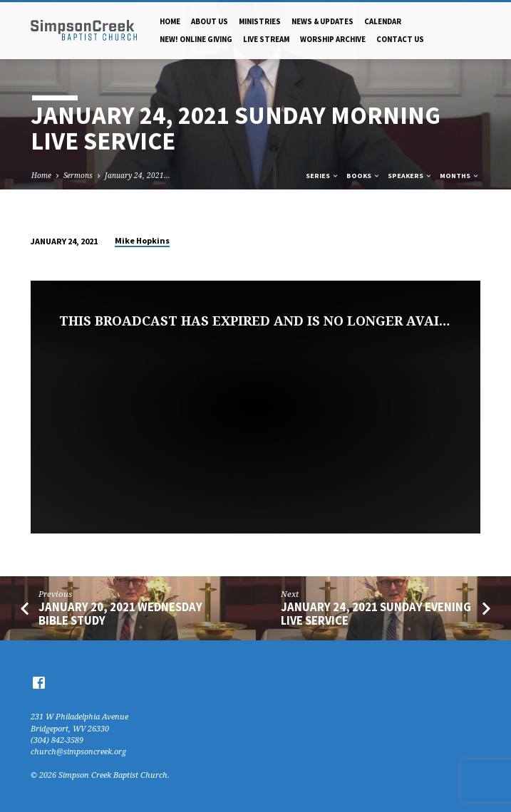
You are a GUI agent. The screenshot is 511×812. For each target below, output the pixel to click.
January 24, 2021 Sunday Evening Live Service (376, 614)
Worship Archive (333, 39)
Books (363, 176)
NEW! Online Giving (196, 39)
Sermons (78, 175)
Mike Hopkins (142, 240)
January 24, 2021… (138, 175)
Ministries (260, 21)
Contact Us (400, 39)
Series (322, 176)
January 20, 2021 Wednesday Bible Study (120, 614)
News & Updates (322, 21)
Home (170, 21)
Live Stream (266, 39)
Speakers (410, 176)
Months (460, 176)
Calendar (383, 21)
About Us (210, 21)
